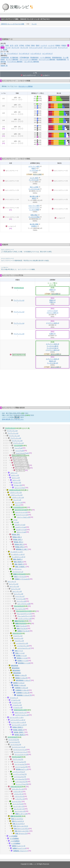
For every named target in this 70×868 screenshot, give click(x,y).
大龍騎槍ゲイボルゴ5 (23, 693)
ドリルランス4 (17, 705)
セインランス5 (17, 591)
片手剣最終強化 (24, 58)
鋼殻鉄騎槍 (15, 666)
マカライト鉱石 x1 (52, 313)
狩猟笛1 (58, 45)
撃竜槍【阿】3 (18, 540)
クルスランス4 (19, 641)
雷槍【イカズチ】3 (18, 821)
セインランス (12, 582)
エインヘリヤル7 (20, 488)
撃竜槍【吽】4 (19, 542)
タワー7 (18, 505)
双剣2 (38, 45)
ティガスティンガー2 (18, 554)
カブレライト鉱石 (34, 166)
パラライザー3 (18, 792)
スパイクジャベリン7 (21, 752)
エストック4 (16, 480)
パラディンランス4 (18, 497)
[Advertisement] (35, 32)
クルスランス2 (18, 636)
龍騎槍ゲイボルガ (19, 683)
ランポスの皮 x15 (53, 363)
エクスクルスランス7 (24, 648)
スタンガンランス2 (18, 789)
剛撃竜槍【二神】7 (22, 549)
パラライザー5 (19, 796)
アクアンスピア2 (18, 759)
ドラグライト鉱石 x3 (52, 323)
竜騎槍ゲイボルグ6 (21, 678)
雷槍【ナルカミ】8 (21, 834)
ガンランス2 (24, 48)
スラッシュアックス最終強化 (29, 59)
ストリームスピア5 (21, 767)
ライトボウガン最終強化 (15, 62)
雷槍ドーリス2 (20, 653)
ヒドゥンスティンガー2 (18, 720)
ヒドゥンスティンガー (17, 717)
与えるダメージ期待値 (26, 86)
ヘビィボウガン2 (47, 54)
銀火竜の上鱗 (34, 196)
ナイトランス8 (21, 599)
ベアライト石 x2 (52, 311)
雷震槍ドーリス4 (22, 658)
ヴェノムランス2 (20, 609)
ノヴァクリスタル (34, 208)
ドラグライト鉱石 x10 (53, 350)
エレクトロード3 (19, 806)
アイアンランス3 (19, 312)
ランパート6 (19, 502)
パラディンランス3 (16, 495)
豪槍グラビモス (20, 621)
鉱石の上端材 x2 (56, 354)
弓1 (2, 54)
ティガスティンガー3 (19, 557)
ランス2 (8, 48)
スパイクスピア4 (16, 745)
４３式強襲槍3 (15, 841)
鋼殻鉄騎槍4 (17, 673)
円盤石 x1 (52, 302)
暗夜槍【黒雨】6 (19, 730)
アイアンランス (19, 288)
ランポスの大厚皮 (34, 217)
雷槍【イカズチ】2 (17, 819)
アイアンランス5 (19, 334)
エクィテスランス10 (24, 604)
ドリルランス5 (18, 708)
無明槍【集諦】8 (20, 735)
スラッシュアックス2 (50, 48)
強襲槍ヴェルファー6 (19, 848)
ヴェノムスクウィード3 (23, 611)
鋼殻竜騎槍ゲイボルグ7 (23, 680)
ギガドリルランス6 (20, 710)
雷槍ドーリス (19, 651)
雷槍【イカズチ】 (16, 816)
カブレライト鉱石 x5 (52, 359)
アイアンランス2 (19, 300)
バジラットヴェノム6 (25, 619)
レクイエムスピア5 (21, 782)
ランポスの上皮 (34, 180)
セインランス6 (19, 594)
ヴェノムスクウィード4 (24, 614)
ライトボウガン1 (12, 54)
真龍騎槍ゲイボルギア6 (24, 695)
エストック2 (15, 475)
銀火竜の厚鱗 (34, 224)
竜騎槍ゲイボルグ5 (21, 675)
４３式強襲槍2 (14, 839)
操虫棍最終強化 (61, 59)
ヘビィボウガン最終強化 (31, 62)
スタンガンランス (16, 787)
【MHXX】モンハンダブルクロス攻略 (12, 24)
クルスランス (17, 633)
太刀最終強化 (14, 58)
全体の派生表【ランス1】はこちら (13, 419)
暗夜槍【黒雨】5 (18, 727)
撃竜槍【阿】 (16, 535)
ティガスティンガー (17, 552)
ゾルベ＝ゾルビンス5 (23, 517)
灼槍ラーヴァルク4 (20, 577)
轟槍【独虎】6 (19, 564)
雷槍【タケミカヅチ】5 (21, 826)
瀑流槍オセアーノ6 (22, 769)
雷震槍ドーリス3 (21, 656)
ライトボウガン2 (24, 54)
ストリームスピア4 (21, 764)
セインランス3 (14, 586)
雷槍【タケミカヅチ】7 (22, 831)
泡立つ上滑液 (34, 187)
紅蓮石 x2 (52, 334)
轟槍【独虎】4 (18, 559)
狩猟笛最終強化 (57, 58)
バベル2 (16, 522)
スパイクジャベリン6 (20, 750)
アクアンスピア (17, 757)
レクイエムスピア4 (21, 779)
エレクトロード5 (20, 811)
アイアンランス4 (19, 323)
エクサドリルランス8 (22, 715)
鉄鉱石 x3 (52, 290)
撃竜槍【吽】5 (19, 544)
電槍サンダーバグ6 (21, 814)
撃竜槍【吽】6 (20, 547)
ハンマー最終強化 (45, 58)
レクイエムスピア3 (20, 777)
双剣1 (33, 45)
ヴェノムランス (19, 606)
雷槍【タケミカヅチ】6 (21, 829)
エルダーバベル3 (20, 525)
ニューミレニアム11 (22, 453)
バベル (15, 520)
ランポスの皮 (34, 170)
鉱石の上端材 (37, 174)
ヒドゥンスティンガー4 (19, 725)
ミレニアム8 (18, 446)
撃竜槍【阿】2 (17, 537)
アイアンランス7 (19, 443)
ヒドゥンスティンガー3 (19, 722)
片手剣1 (22, 45)
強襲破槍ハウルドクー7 (21, 851)
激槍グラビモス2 (21, 623)
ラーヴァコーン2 (18, 572)
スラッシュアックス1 (36, 48)
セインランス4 (16, 589)
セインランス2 (14, 584)
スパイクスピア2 (14, 740)
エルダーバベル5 (21, 530)
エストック (14, 473)
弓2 (5, 54)
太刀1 (12, 45)
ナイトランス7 (20, 596)
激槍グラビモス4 (22, 628)
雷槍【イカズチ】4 (19, 824)
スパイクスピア (13, 737)
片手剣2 (28, 45)
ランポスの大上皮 (34, 189)
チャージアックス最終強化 (47, 59)
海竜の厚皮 (34, 215)
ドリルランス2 (16, 700)
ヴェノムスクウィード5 (25, 616)
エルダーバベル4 (21, 527)
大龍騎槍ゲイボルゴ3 (21, 688)
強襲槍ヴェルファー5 (19, 846)
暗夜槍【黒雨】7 (19, 732)
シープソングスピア (19, 772)
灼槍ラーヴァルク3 (19, 574)
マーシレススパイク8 (21, 755)
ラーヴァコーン (17, 569)
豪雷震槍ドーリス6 (24, 663)
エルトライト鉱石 (34, 206)
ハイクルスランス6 (23, 646)
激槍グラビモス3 (21, 626)
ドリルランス (14, 698)
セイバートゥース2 (21, 510)
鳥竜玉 (34, 198)
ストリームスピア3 (20, 762)
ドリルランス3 (16, 703)
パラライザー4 (19, 794)
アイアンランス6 (17, 441)
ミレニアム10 (20, 451)
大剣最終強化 (5, 58)
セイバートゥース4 (22, 515)
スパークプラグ (17, 801)
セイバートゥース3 (21, 512)
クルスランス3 (19, 638)
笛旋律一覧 (4, 66)
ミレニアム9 (19, 448)
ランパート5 (17, 500)
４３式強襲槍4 (16, 843)
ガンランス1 (15, 48)
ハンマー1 (44, 45)
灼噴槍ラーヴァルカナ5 (22, 579)
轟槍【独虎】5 (19, 562)
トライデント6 (20, 799)
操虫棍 (5, 50)
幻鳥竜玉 (34, 226)
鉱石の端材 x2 (56, 294)
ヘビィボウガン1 (36, 54)
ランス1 (34, 24)
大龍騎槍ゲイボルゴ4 (22, 690)
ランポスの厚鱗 (34, 210)
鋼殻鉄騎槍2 (16, 668)
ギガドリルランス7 (21, 713)
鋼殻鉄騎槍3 (16, 670)
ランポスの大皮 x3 (52, 348)
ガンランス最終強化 (12, 59)
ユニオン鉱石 (34, 178)
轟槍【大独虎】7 (21, 567)
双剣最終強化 (34, 58)
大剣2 (7, 45)
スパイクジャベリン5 (19, 747)
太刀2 (16, 45)
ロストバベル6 (21, 532)
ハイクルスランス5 (22, 643)
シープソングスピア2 (20, 774)
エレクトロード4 (19, 809)
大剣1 (2, 45)
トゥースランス (18, 507)
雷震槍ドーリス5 (23, 661)
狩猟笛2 (64, 45)
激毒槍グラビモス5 (23, 631)
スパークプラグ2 (18, 804)
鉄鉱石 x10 (53, 361)
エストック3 (16, 478)
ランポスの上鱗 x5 (52, 346)
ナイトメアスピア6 (22, 784)
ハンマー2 (51, 45)
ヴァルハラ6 (18, 485)
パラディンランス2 (16, 493)
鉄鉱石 (34, 168)
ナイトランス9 (21, 601)
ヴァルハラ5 (17, 483)
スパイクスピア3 (14, 742)
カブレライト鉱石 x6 (52, 344)
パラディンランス (15, 490)
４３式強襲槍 (13, 836)
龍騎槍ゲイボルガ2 (20, 685)
